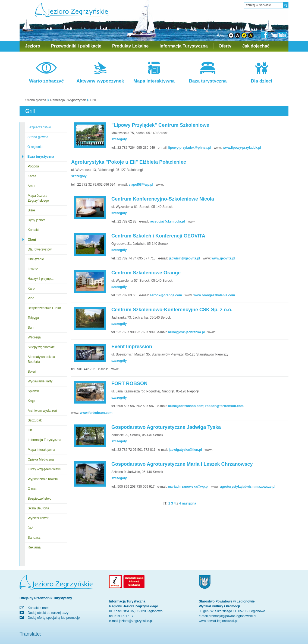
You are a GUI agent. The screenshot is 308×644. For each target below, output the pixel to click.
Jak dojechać (256, 46)
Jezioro (33, 46)
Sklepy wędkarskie (41, 347)
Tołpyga (33, 318)
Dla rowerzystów (40, 249)
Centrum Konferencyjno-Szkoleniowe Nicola (163, 199)
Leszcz (33, 269)
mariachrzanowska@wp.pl (188, 487)
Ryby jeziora (37, 220)
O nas (32, 489)
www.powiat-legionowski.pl (218, 621)
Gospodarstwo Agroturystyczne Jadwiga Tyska (166, 427)
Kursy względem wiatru (44, 469)
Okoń (32, 240)
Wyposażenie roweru (43, 479)
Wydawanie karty (40, 381)
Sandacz (34, 538)
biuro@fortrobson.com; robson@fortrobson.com (206, 406)
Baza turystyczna (41, 157)
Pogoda (33, 166)
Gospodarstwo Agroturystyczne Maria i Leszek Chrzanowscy (182, 464)
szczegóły (119, 139)
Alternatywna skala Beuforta (41, 359)
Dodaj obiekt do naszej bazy (48, 613)
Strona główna (36, 100)
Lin (30, 430)
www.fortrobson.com (96, 413)
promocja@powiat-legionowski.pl (232, 616)
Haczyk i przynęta (41, 279)
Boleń (32, 372)
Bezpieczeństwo (39, 127)
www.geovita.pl (223, 258)
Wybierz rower (38, 518)
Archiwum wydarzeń (42, 411)
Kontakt (33, 230)
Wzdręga (34, 337)
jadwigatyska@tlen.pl (186, 450)
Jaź (30, 528)
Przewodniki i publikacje (76, 46)
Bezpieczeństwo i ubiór (44, 308)
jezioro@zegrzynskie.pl (136, 621)
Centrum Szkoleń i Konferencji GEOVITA (158, 236)
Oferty (225, 46)
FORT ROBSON (129, 383)
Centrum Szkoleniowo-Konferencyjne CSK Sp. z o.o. (172, 310)
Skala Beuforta (38, 508)
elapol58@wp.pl (141, 185)
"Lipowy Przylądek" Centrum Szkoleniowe (160, 125)
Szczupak (35, 420)
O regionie (35, 147)
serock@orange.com (166, 295)
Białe (31, 210)
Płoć (31, 298)
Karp (31, 288)
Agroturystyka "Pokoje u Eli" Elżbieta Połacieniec (129, 162)
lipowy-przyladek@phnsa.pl (190, 148)
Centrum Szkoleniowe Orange (146, 273)
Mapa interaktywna (41, 450)
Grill (93, 100)
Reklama (34, 547)
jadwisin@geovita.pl (185, 258)
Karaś (32, 176)
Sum (31, 328)
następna (189, 503)
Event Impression (132, 347)
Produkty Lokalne (130, 46)
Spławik (33, 391)
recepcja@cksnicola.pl (167, 221)
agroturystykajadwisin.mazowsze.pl (248, 487)
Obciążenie (36, 259)
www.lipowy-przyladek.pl (242, 148)
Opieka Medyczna (41, 459)
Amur (32, 186)
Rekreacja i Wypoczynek (68, 100)
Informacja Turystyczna (184, 46)
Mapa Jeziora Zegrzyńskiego (38, 198)
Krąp (31, 401)
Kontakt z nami (38, 608)
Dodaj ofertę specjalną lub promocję (54, 618)
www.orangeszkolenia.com (214, 295)
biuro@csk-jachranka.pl (186, 332)
